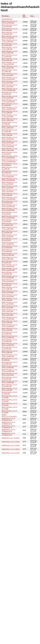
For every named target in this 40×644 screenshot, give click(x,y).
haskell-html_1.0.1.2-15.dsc (11, 445)
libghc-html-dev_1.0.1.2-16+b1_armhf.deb (10, 191)
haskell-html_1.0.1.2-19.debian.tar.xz (9, 423)
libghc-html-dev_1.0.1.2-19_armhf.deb (10, 221)
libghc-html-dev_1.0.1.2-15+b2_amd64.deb (10, 254)
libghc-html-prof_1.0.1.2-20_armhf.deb (10, 104)
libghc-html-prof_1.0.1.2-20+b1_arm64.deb (10, 303)
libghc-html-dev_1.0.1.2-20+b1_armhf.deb (10, 236)
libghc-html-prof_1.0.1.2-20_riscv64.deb (10, 29)
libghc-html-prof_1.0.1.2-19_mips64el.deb (10, 202)
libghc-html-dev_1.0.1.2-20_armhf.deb (10, 239)
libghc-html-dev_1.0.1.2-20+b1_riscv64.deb (10, 37)
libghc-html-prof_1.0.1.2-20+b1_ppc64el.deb (10, 217)
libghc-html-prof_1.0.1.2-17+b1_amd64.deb (10, 318)
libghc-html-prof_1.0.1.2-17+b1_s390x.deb (10, 228)
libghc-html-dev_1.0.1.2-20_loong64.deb (10, 59)
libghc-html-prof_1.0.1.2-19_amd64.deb (10, 333)
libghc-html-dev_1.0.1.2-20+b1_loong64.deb (10, 206)
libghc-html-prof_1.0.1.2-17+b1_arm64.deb (10, 67)
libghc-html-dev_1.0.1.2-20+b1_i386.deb (10, 389)
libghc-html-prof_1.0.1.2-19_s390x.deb (10, 93)
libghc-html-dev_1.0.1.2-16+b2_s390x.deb (10, 52)
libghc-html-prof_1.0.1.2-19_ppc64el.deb (10, 232)
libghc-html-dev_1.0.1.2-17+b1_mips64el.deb (10, 89)
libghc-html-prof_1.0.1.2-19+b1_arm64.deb (10, 292)
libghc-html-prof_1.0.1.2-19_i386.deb (10, 168)
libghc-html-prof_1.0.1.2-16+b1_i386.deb (10, 329)
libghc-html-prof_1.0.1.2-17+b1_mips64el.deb (10, 161)
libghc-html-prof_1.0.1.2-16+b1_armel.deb (10, 307)
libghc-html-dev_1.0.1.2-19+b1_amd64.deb (10, 382)
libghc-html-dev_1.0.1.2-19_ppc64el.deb (10, 247)
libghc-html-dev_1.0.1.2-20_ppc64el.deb (10, 273)
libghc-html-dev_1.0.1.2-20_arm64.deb (10, 378)
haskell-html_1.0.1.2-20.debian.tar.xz (9, 419)
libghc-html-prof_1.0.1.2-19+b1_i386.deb (10, 194)
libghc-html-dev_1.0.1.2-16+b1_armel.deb (10, 187)
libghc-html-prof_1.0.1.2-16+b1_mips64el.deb (10, 198)
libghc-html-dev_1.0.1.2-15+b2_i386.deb (10, 288)
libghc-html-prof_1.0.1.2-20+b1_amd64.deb (10, 337)
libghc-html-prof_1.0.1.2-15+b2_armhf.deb (10, 310)
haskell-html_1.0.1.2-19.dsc (11, 442)
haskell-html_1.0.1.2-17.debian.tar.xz (9, 427)
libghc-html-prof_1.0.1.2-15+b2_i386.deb (10, 322)
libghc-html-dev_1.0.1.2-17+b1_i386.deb (10, 48)
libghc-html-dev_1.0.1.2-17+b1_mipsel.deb (10, 146)
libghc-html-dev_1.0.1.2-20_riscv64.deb (10, 44)
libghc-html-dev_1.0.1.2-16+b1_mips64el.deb (10, 108)
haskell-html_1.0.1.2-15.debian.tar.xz (9, 434)
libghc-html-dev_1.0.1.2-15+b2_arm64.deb (10, 142)
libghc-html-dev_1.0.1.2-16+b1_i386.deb (10, 299)
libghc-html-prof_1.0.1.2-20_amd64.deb (10, 363)
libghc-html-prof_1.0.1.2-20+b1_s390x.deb (10, 119)
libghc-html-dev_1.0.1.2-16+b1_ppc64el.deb (10, 78)
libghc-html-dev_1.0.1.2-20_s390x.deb (10, 131)
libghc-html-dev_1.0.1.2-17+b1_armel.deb (10, 97)
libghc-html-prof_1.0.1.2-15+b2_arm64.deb (10, 281)
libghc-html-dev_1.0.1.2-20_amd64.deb (10, 385)
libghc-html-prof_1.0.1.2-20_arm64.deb (10, 284)
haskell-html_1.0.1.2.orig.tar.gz (9, 415)
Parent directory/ (7, 19)
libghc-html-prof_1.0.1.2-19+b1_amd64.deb (10, 355)
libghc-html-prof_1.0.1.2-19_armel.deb (10, 153)
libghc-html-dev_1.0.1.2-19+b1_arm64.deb (10, 367)
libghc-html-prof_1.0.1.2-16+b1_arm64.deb (10, 296)
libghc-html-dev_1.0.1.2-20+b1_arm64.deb (10, 374)
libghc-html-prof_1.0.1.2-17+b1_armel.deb (10, 74)
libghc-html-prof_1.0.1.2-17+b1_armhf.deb (10, 82)
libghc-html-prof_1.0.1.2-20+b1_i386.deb (10, 352)
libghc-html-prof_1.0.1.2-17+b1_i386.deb (10, 112)
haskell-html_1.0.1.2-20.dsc (11, 438)
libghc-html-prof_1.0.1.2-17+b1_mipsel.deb (10, 176)
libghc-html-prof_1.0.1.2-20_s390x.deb (10, 172)
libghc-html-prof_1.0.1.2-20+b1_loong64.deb (10, 179)
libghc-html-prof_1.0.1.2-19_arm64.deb (10, 262)
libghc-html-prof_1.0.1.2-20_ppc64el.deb (10, 250)
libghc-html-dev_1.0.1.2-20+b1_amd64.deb (10, 370)
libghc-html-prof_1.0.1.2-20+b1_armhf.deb (10, 86)
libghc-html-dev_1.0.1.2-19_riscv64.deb (10, 56)
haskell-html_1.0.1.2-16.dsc (11, 449)
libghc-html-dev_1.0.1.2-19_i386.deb (10, 123)
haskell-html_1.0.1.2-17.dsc (11, 453)
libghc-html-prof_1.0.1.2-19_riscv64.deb (10, 26)
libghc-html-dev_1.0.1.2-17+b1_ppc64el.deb (10, 101)
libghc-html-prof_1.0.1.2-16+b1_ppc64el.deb (10, 209)
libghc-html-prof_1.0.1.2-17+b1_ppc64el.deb (10, 157)
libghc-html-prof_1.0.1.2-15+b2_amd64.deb (10, 325)
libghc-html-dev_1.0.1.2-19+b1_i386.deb (10, 134)
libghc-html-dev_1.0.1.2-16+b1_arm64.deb (10, 138)
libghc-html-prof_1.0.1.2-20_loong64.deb (10, 33)
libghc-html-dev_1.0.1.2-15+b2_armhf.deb (10, 183)
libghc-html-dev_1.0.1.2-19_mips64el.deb (10, 224)
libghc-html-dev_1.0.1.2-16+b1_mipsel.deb (10, 149)
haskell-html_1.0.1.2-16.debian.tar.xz (9, 430)
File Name (5, 16)
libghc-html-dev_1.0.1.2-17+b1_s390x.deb (10, 41)
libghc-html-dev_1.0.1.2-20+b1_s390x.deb (10, 127)
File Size (24, 16)
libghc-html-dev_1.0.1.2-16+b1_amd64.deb (10, 266)
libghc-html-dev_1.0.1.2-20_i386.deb (10, 393)
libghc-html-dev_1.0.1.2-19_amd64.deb (10, 340)
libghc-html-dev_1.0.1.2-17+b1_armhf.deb (10, 116)
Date (32, 16)
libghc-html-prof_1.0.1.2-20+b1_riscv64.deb (10, 22)
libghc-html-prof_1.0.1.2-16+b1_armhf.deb (10, 314)
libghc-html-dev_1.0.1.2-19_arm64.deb (10, 348)
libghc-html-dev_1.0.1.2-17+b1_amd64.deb (10, 277)
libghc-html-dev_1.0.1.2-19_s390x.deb (10, 71)
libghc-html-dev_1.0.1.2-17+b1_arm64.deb (10, 63)
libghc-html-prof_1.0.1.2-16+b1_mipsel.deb (10, 243)
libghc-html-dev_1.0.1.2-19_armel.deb (10, 213)
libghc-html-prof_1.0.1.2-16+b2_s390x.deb (10, 258)
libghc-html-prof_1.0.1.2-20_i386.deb (10, 359)
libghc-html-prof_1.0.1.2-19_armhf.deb (10, 164)
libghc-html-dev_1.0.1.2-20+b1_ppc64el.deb (10, 269)
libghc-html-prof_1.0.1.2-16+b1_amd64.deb (10, 344)
